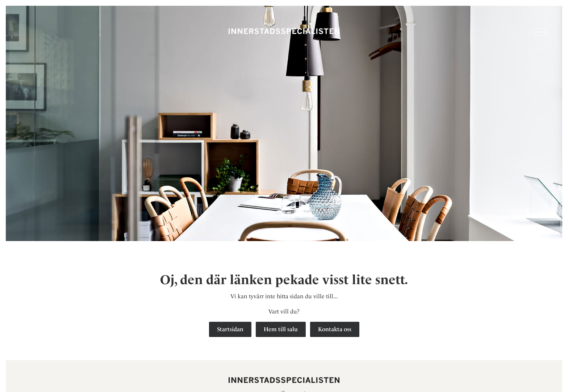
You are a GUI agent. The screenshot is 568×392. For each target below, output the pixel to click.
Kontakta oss (335, 329)
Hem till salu (281, 329)
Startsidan (230, 329)
